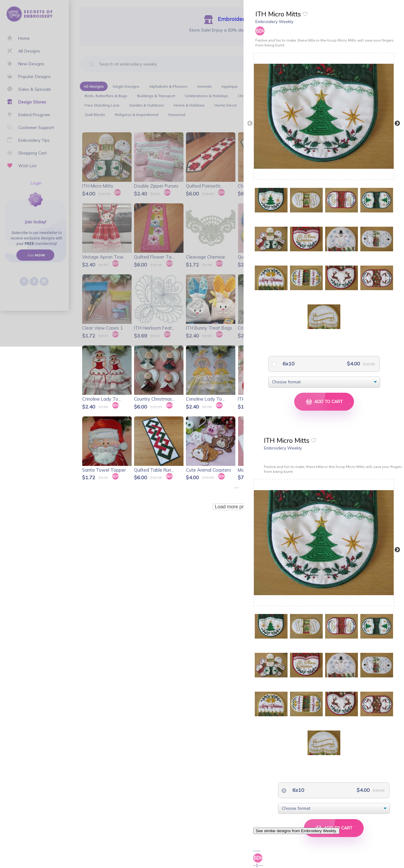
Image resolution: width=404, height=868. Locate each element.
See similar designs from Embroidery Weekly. (296, 831)
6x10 (288, 364)
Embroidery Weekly (274, 22)
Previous (250, 124)
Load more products (236, 507)
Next (397, 124)
